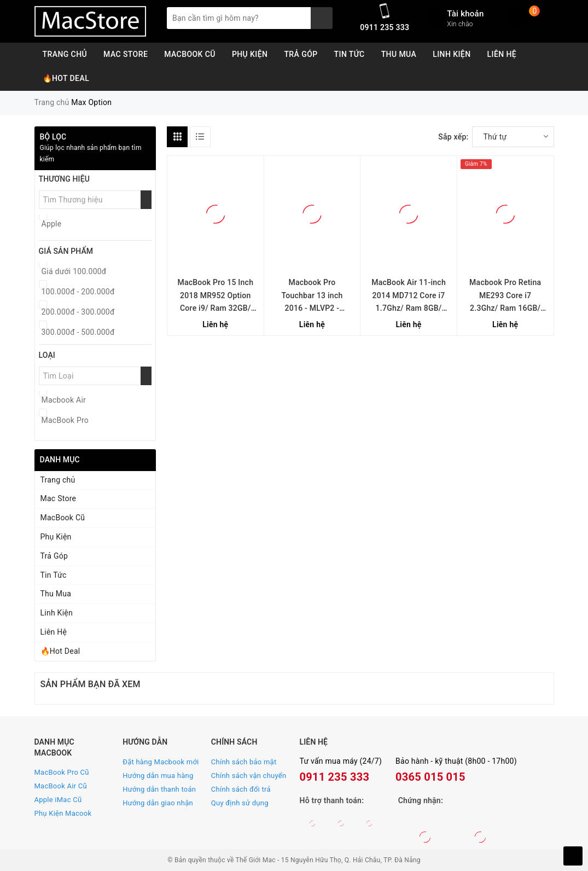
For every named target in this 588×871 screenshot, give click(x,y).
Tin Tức (350, 54)
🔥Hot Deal (66, 78)
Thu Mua (399, 54)
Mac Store (126, 54)
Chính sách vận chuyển (249, 776)
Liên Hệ (502, 54)
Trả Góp (301, 54)
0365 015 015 (430, 777)
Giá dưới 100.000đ (74, 271)
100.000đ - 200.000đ (78, 292)
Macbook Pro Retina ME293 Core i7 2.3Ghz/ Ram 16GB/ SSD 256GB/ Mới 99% (505, 297)
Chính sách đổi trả (241, 789)
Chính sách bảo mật (244, 762)
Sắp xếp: (453, 137)
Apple (52, 224)
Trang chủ (65, 54)
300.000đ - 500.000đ (78, 332)
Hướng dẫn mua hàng (158, 776)
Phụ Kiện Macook (63, 813)
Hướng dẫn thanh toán (159, 789)
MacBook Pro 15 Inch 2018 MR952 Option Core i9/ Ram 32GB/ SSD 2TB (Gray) (215, 297)
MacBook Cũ (190, 54)
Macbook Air (64, 400)
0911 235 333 (385, 27)
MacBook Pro (65, 420)
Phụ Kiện (250, 54)
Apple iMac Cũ (58, 800)
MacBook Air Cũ (61, 786)
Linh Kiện (452, 54)
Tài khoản (465, 14)
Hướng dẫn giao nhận (158, 803)
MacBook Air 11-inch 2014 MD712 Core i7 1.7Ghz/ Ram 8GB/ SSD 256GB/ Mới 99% (409, 297)
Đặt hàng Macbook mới (161, 762)
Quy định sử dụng (240, 803)
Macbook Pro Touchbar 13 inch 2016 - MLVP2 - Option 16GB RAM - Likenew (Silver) (312, 297)
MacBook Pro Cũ (62, 772)
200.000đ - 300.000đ (78, 312)
